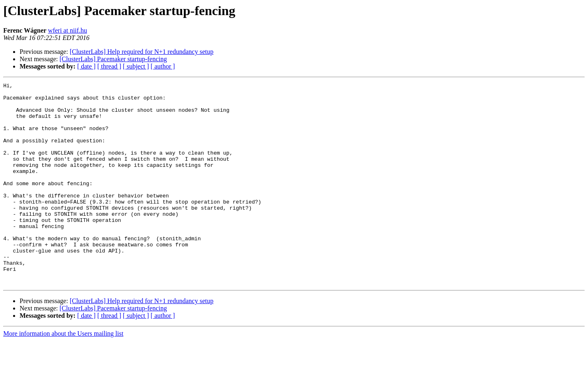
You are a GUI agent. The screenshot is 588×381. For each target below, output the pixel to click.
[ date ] (86, 66)
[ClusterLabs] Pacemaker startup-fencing (113, 59)
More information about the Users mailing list (63, 374)
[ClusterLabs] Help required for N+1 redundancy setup (142, 52)
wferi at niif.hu (68, 30)
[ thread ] (109, 66)
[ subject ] (136, 66)
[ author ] (163, 66)
